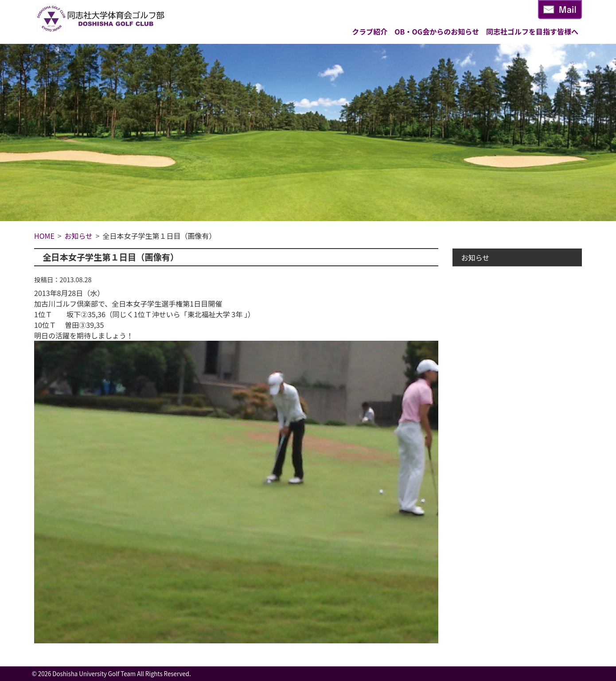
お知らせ (476, 257)
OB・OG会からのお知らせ (437, 31)
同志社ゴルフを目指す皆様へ (532, 31)
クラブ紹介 (370, 31)
